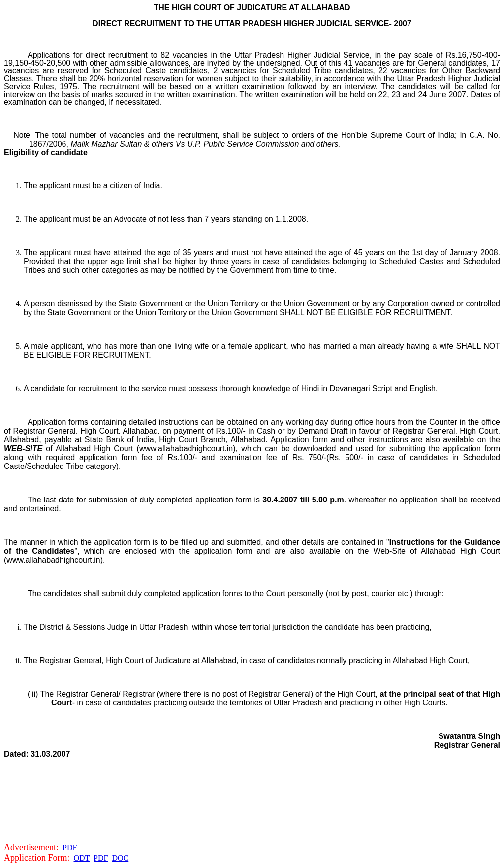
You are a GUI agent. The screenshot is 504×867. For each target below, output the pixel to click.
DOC (120, 858)
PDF (70, 848)
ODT (82, 858)
